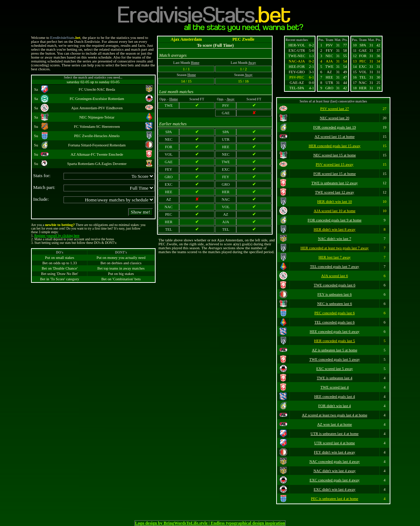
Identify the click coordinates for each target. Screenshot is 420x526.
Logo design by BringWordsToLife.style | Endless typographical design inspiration (210, 523)
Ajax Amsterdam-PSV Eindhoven (97, 108)
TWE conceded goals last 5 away (335, 359)
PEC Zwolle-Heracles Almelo (97, 136)
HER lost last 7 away (335, 257)
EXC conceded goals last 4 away (335, 480)
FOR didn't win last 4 (335, 406)
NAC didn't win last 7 (335, 239)
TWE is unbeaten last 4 (335, 378)
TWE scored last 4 (335, 387)
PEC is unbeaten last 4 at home (335, 499)
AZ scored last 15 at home (334, 137)
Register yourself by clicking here (57, 236)
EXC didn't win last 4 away (335, 489)
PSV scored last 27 (335, 109)
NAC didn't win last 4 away (334, 471)
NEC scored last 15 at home (335, 155)
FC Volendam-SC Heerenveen (97, 127)
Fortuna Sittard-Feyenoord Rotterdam (97, 145)
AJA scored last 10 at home (335, 211)
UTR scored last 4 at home (335, 443)
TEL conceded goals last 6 (335, 322)
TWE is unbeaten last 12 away (335, 183)
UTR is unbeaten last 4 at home (334, 434)
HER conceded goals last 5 (335, 341)
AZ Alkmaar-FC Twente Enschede (97, 154)
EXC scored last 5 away (334, 369)
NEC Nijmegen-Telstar (97, 117)
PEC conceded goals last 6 (335, 313)
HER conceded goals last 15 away (335, 146)
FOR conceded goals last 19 (335, 127)
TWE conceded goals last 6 (335, 285)
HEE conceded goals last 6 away (335, 332)
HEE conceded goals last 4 (334, 397)
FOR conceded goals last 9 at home (335, 220)
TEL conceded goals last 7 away (335, 267)
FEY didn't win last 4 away (335, 452)
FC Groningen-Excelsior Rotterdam (97, 99)
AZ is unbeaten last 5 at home (335, 350)
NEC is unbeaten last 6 (335, 304)
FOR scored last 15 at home (335, 174)
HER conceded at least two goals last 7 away (335, 248)
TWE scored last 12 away (335, 192)
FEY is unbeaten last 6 (334, 294)
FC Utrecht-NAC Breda (97, 89)
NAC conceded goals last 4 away (335, 462)
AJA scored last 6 (335, 276)
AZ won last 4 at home (335, 424)
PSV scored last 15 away (335, 164)
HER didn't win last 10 (335, 202)
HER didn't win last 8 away (335, 229)
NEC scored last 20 (335, 118)
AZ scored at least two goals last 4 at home (335, 415)
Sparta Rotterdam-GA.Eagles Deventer (97, 164)
